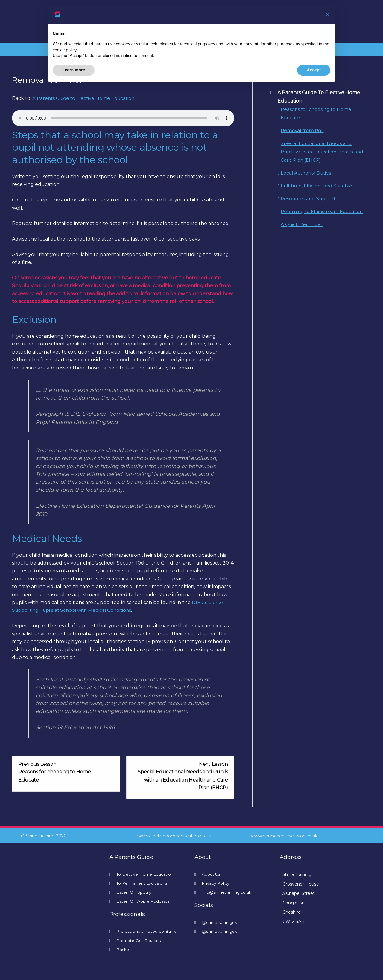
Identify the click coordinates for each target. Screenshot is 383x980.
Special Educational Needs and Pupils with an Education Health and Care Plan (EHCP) (319, 152)
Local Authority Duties (307, 173)
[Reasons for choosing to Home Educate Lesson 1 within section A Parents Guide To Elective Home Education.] (66, 772)
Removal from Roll (303, 130)
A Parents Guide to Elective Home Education (86, 98)
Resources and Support (309, 199)
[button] (327, 14)
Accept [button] (314, 70)
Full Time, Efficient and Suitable (319, 186)
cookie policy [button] (64, 50)
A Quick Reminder (303, 233)
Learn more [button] (74, 70)
